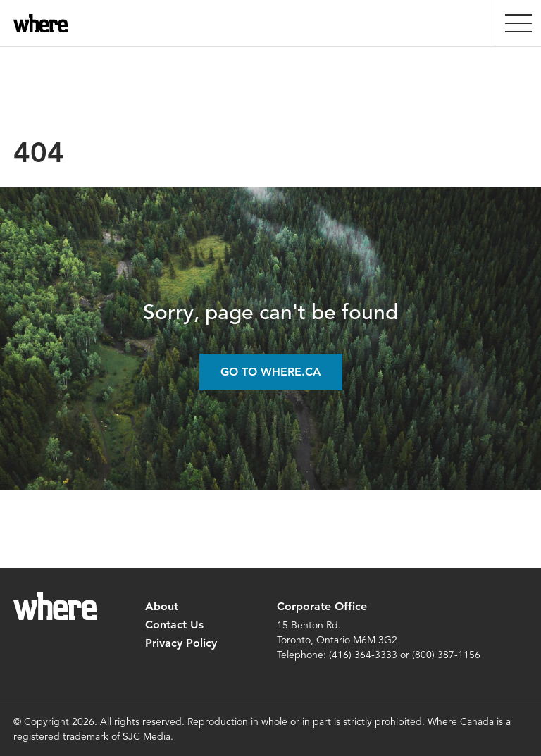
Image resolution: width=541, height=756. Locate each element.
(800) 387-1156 (446, 655)
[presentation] (518, 23)
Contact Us (174, 625)
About (162, 606)
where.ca (43, 23)
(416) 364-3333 (363, 655)
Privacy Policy (181, 643)
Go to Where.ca (271, 372)
